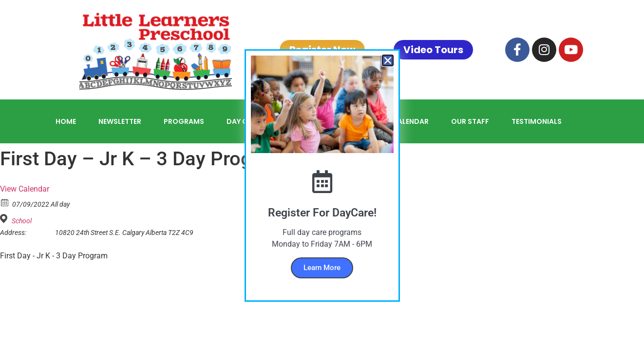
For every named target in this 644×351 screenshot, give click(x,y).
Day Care (243, 121)
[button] (388, 60)
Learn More (322, 268)
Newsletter (120, 121)
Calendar (410, 121)
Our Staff (470, 121)
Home (66, 121)
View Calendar (25, 189)
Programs (184, 121)
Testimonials (537, 121)
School (22, 221)
